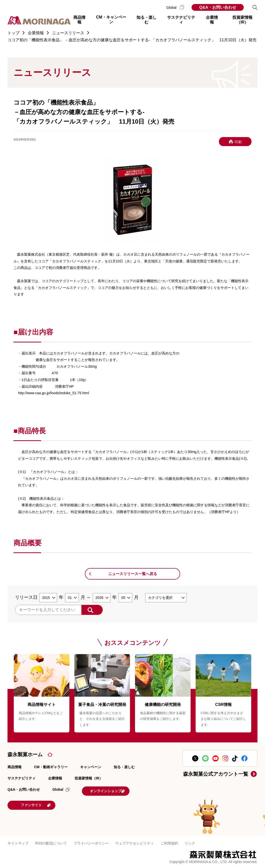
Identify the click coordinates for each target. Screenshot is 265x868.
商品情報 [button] (79, 20)
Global (175, 8)
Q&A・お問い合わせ (218, 7)
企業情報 (55, 778)
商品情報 (15, 767)
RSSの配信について (51, 842)
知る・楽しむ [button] (147, 20)
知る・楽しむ (124, 767)
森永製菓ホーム (25, 754)
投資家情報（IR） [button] (242, 20)
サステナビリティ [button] (181, 20)
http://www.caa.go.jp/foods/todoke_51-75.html (53, 393)
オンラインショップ (113, 790)
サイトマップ (18, 842)
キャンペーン (91, 767)
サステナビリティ (22, 778)
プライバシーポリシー (91, 842)
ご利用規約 (169, 842)
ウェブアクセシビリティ (135, 842)
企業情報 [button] (212, 20)
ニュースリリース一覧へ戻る (133, 574)
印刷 (238, 142)
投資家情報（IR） (89, 778)
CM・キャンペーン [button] (111, 19)
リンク (190, 842)
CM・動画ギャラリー (51, 767)
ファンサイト (41, 804)
